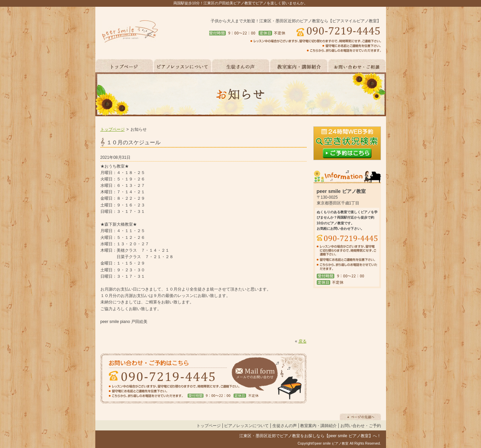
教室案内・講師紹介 (318, 426)
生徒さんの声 (285, 426)
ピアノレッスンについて (246, 426)
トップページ (113, 129)
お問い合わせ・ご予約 (361, 426)
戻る (303, 341)
